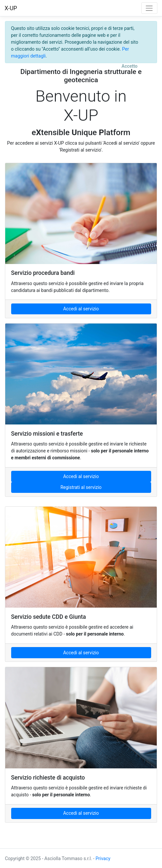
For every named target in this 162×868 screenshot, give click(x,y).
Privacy (103, 858)
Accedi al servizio (81, 309)
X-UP (11, 8)
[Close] (129, 66)
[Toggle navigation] (149, 8)
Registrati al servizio (81, 487)
